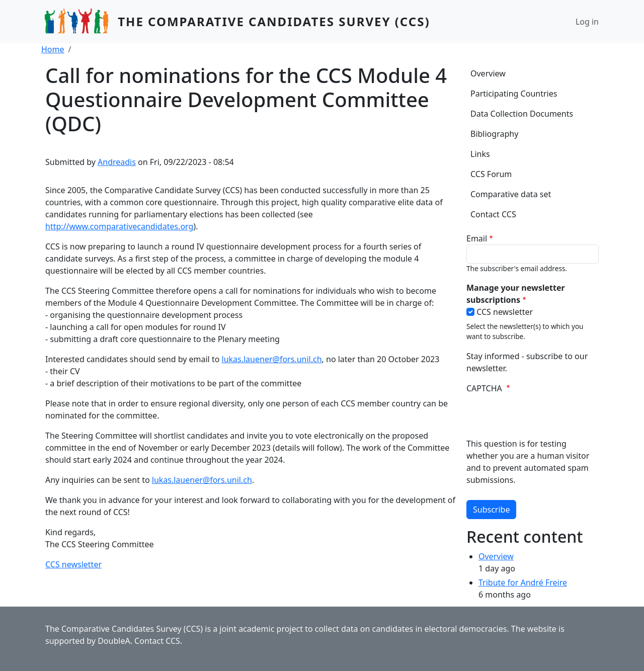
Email (477, 238)
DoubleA (114, 641)
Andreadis (117, 162)
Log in (587, 22)
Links (480, 154)
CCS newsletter (73, 564)
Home (53, 49)
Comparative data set (511, 194)
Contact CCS (493, 214)
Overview (488, 73)
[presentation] (543, 418)
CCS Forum (491, 174)
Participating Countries (514, 94)
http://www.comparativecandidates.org (119, 226)
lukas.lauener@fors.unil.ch (272, 359)
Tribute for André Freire (523, 582)
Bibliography (494, 134)
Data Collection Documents (522, 114)
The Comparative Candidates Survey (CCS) (274, 21)
